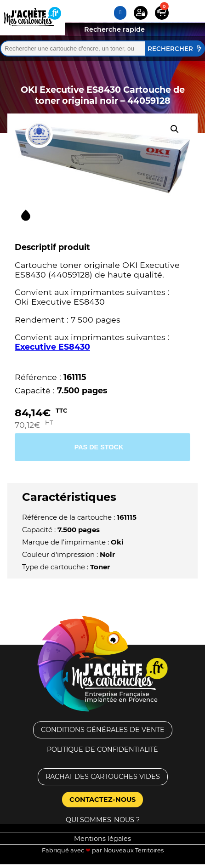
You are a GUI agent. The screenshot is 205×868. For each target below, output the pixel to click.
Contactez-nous (102, 800)
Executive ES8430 (52, 347)
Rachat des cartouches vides (103, 777)
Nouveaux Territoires (134, 850)
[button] (175, 129)
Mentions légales (102, 839)
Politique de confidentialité (102, 749)
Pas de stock (99, 447)
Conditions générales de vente (103, 730)
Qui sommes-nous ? (103, 820)
